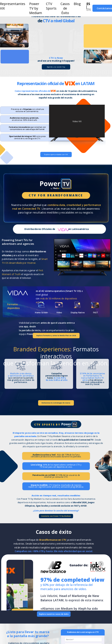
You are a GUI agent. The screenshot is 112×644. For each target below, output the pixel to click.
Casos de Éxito (65, 8)
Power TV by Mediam (36, 8)
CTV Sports (51, 6)
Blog (77, 4)
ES (88, 4)
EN (89, 9)
